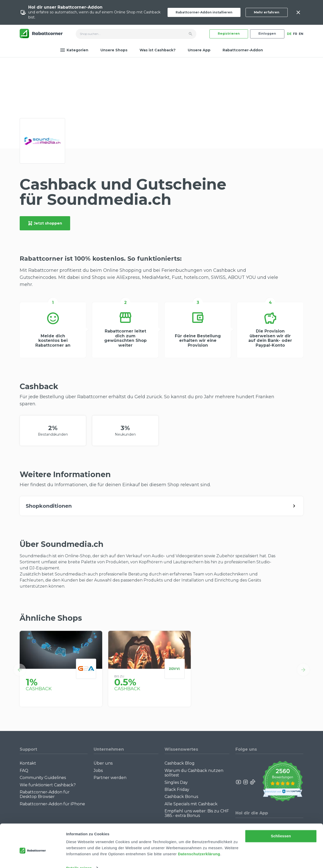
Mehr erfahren (267, 12)
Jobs (98, 771)
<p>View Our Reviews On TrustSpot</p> (282, 782)
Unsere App (199, 50)
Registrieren (229, 34)
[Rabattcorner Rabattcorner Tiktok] (252, 782)
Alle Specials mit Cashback (191, 804)
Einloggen (267, 34)
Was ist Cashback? (158, 50)
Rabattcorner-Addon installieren (204, 12)
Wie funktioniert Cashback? (48, 785)
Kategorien (74, 50)
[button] (20, 670)
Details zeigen (79, 858)
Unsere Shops (114, 50)
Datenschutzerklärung (199, 844)
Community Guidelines (43, 778)
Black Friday (177, 789)
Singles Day (176, 782)
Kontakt (28, 763)
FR (295, 34)
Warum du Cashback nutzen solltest (194, 773)
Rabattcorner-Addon (243, 50)
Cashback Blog (180, 763)
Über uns (103, 763)
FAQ (24, 771)
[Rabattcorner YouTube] (239, 782)
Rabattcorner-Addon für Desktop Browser (45, 794)
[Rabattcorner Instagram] (246, 782)
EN (301, 34)
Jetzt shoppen (45, 223)
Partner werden (110, 778)
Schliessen (281, 826)
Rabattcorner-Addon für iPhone (52, 804)
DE (289, 34)
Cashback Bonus (181, 797)
